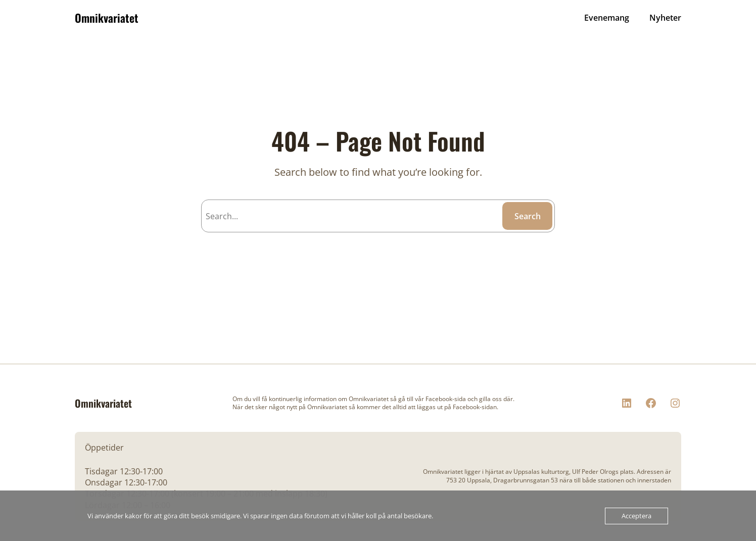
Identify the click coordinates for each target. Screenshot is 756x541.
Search (528, 216)
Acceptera (636, 516)
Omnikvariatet (107, 18)
